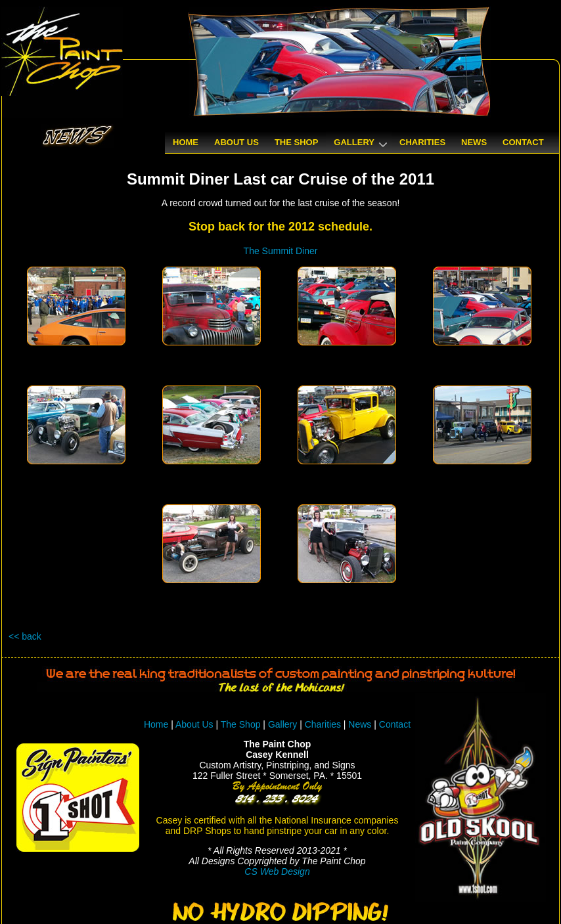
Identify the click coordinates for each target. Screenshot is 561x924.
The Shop (242, 724)
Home (156, 724)
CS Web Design (277, 871)
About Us (194, 724)
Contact (395, 724)
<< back (25, 636)
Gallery (282, 724)
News (360, 724)
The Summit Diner (281, 251)
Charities (323, 724)
